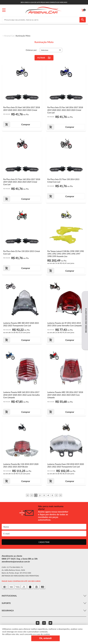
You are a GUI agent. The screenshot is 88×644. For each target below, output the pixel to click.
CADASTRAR (44, 542)
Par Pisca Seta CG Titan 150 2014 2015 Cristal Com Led (63, 181)
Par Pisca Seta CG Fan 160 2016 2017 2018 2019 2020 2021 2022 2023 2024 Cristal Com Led (65, 110)
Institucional (9, 596)
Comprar (26, 124)
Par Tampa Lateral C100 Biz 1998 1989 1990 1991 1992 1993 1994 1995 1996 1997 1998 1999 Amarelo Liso (66, 254)
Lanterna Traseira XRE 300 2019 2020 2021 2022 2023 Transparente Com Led (21, 324)
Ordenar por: (31, 50)
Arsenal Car (9, 36)
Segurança (8, 610)
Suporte (6, 603)
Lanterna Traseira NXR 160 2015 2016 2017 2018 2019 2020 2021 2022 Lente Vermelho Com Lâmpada (22, 395)
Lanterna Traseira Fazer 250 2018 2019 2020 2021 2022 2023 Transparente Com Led (66, 465)
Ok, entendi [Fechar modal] (45, 638)
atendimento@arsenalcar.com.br (16, 562)
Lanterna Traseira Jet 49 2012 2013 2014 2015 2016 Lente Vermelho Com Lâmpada (64, 324)
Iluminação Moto (23, 36)
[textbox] (41, 20)
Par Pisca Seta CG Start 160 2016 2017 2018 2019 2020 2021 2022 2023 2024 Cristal (22, 109)
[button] (51, 50)
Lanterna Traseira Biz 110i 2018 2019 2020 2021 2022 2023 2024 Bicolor (21, 465)
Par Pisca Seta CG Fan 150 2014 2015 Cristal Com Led (22, 252)
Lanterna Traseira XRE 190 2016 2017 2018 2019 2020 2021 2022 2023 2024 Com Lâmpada (65, 395)
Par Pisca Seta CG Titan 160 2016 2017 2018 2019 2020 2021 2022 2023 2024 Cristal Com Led (22, 182)
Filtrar (44, 58)
